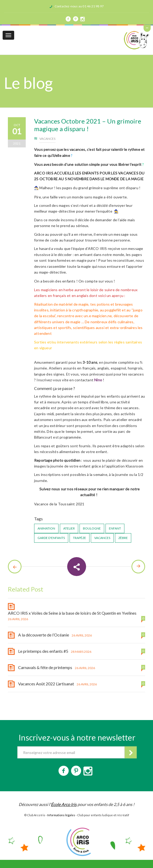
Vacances (47, 139)
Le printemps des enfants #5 (43, 651)
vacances (102, 538)
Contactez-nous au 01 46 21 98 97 (79, 6)
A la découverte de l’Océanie (44, 635)
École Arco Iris (64, 804)
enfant (115, 528)
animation (46, 528)
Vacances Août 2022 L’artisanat (46, 684)
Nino (98, 380)
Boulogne (92, 528)
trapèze (80, 538)
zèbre (123, 538)
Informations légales (61, 815)
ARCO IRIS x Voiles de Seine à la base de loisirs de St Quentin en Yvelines (72, 613)
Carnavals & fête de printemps (45, 667)
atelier (69, 528)
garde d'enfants (51, 538)
